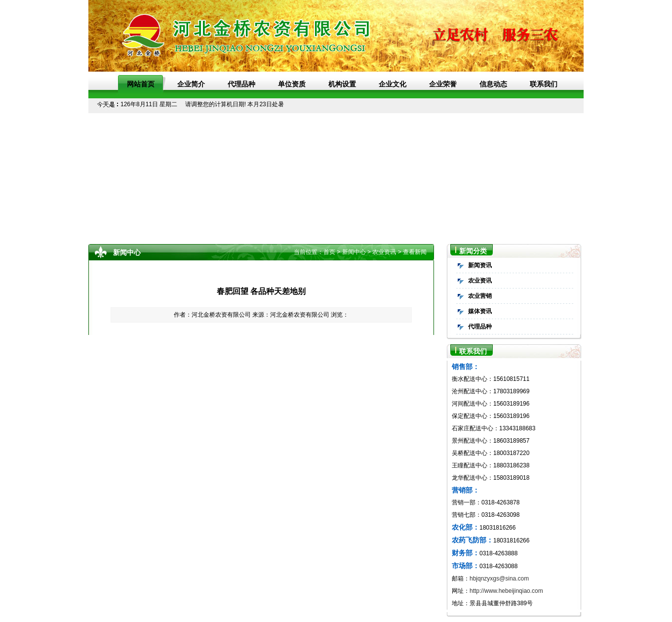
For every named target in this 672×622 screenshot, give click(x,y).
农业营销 (480, 296)
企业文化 (393, 84)
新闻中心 (354, 252)
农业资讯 (480, 281)
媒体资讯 (480, 311)
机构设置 (342, 84)
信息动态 (493, 84)
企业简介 (191, 84)
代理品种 (241, 84)
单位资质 (292, 84)
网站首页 (141, 84)
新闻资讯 (480, 265)
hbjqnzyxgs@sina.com (499, 579)
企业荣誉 (443, 84)
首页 (329, 252)
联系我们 (544, 84)
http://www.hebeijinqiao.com (506, 591)
